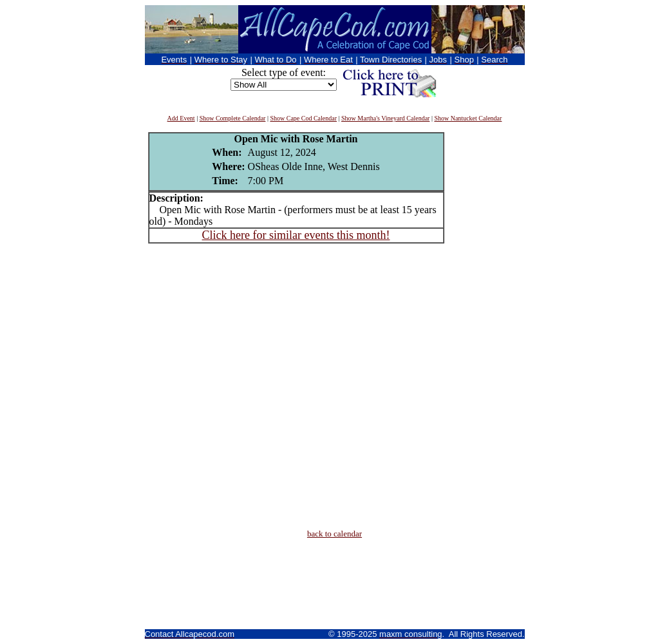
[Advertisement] (483, 325)
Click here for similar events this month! (296, 235)
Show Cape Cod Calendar (303, 118)
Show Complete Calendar (233, 118)
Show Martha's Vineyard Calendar (385, 118)
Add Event (181, 118)
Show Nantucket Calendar (468, 118)
